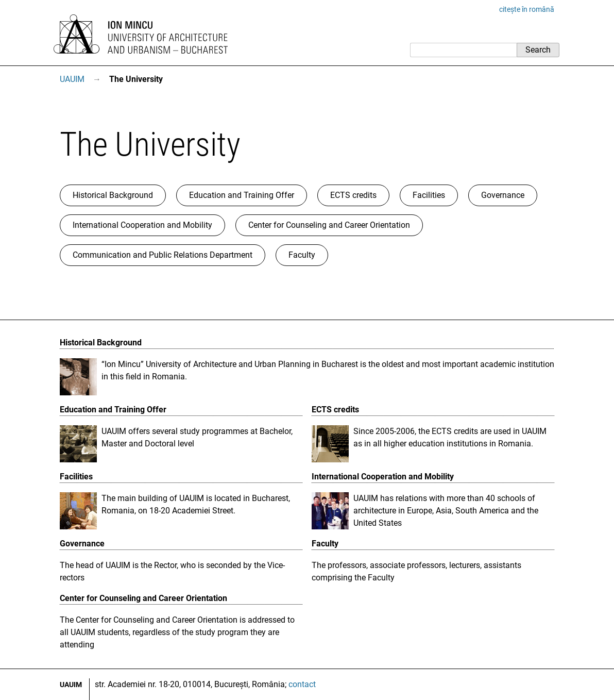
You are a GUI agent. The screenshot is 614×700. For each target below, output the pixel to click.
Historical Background (113, 195)
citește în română (527, 9)
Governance (503, 195)
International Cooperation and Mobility (142, 225)
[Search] (463, 50)
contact (302, 684)
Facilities (429, 195)
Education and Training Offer (242, 195)
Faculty (302, 255)
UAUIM (72, 79)
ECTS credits (353, 195)
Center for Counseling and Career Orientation (329, 225)
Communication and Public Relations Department (163, 255)
